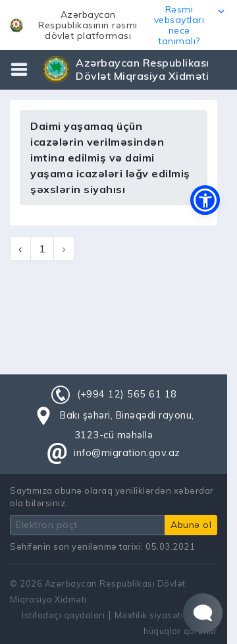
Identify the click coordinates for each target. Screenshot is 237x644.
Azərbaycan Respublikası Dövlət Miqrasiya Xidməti (143, 69)
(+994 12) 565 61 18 (127, 394)
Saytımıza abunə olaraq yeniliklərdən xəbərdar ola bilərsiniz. (112, 497)
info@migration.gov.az (127, 453)
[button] (118, 25)
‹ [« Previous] (20, 249)
